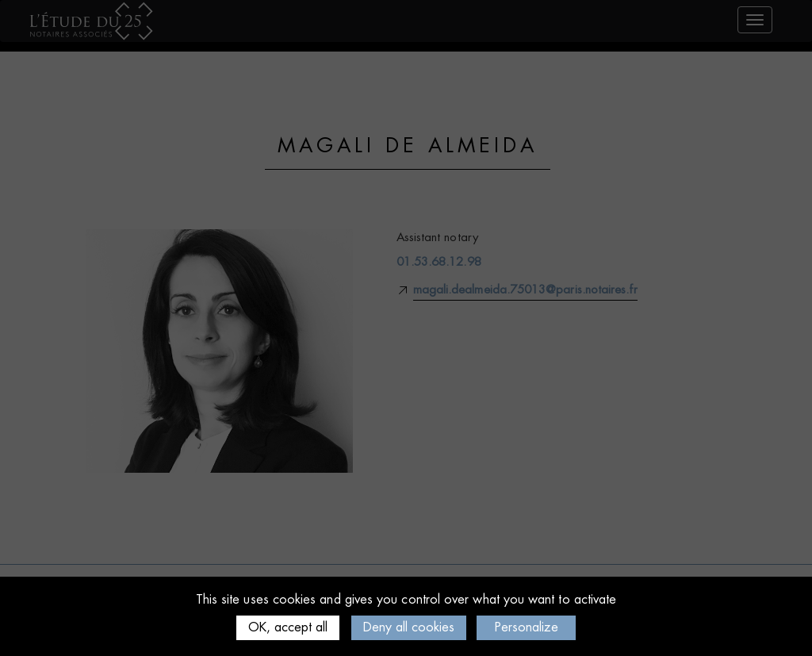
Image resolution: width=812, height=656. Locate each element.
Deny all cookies (409, 627)
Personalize (527, 627)
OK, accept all (288, 627)
